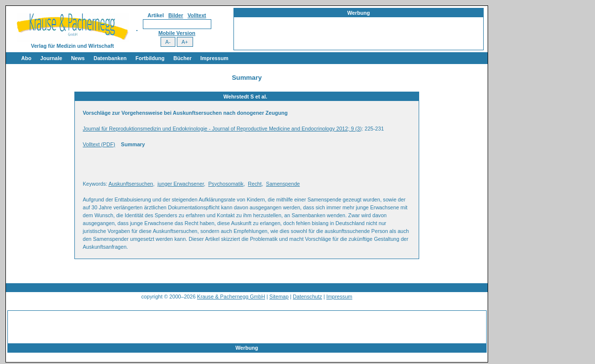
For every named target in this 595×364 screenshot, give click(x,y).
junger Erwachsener (181, 184)
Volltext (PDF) (99, 144)
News (78, 58)
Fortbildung (150, 58)
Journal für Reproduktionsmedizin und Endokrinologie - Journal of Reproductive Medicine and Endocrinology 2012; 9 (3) (222, 129)
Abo (26, 58)
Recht (255, 184)
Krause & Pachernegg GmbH (231, 297)
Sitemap (279, 297)
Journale (51, 58)
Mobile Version (177, 33)
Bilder (176, 15)
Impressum (215, 58)
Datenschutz (308, 297)
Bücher (182, 58)
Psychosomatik (226, 184)
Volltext (197, 15)
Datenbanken (110, 58)
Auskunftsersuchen (131, 184)
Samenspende (283, 184)
